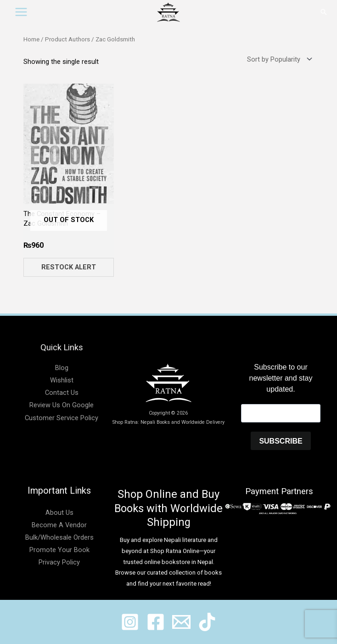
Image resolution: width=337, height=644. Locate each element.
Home (31, 39)
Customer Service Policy (62, 418)
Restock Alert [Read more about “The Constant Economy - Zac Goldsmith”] (69, 267)
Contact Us (62, 393)
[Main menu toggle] (21, 12)
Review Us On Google (62, 405)
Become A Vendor (59, 525)
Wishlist (62, 380)
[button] (324, 12)
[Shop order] (278, 60)
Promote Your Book (59, 550)
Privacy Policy (59, 562)
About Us (59, 513)
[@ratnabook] (130, 622)
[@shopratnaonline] (156, 622)
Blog (62, 368)
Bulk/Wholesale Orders (59, 537)
